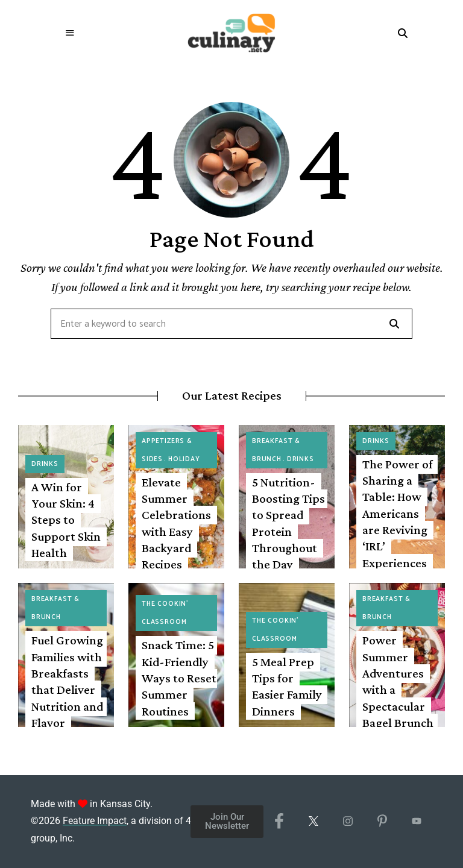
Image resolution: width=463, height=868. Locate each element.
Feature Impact (95, 821)
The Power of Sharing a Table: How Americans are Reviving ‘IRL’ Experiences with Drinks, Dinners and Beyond (398, 538)
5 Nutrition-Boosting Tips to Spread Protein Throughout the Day (288, 523)
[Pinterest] (382, 822)
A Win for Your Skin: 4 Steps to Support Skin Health (66, 520)
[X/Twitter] (313, 822)
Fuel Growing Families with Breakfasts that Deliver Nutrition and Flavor (67, 681)
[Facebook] (279, 822)
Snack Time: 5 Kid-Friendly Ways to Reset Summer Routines (179, 678)
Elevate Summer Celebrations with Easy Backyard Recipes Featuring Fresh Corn (176, 540)
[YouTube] (416, 822)
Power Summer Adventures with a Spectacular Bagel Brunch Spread (398, 690)
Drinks (45, 464)
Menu (70, 33)
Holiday (184, 459)
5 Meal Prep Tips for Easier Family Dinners (287, 687)
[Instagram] (348, 822)
